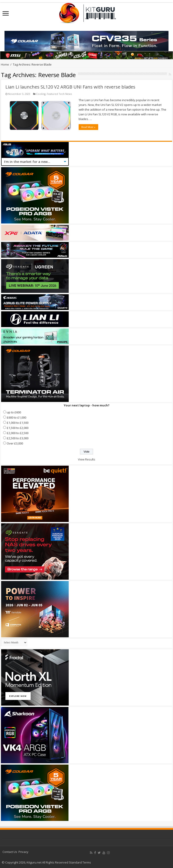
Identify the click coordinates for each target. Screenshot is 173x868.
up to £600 (14, 412)
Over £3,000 (15, 443)
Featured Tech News (59, 94)
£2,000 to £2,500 (18, 433)
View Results (87, 459)
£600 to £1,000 (16, 417)
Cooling (41, 94)
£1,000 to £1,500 (18, 423)
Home (5, 64)
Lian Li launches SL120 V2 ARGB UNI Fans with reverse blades (70, 87)
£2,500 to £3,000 (18, 438)
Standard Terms (80, 862)
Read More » (88, 127)
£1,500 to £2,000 (18, 428)
